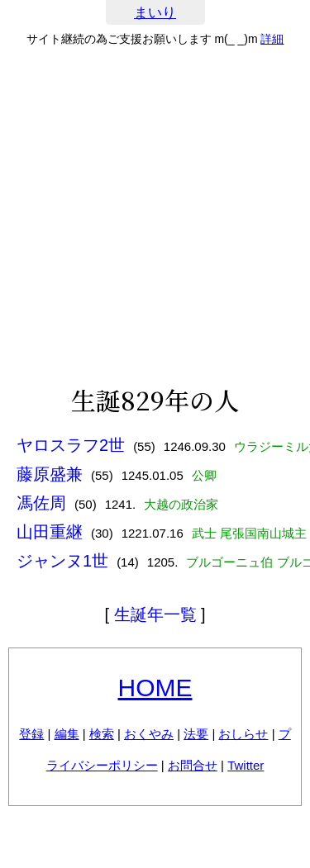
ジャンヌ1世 (62, 561)
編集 (67, 734)
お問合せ (193, 765)
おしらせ (243, 734)
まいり (155, 13)
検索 (102, 734)
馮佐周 (41, 503)
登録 (31, 734)
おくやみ (149, 734)
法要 (196, 734)
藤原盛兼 (50, 474)
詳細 (272, 39)
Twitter (246, 765)
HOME (155, 688)
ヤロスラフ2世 (71, 445)
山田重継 (50, 532)
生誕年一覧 (155, 614)
